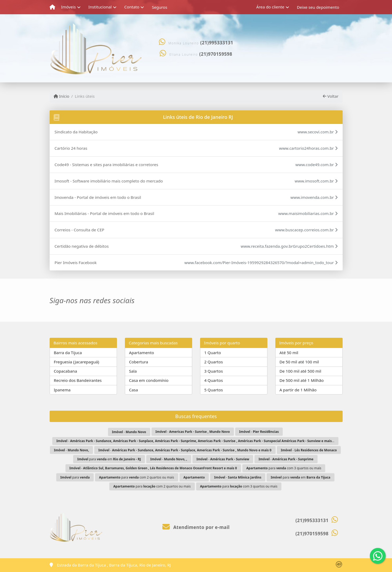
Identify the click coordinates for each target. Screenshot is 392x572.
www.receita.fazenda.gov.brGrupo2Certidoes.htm (289, 246)
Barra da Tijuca (68, 353)
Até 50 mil (289, 353)
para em (109, 459)
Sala (133, 371)
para (75, 477)
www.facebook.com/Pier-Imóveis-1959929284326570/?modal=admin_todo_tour (261, 262)
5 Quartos (214, 390)
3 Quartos (214, 371)
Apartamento (142, 353)
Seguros (159, 7)
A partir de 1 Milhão (298, 390)
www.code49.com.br (316, 165)
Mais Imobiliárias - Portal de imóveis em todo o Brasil (105, 213)
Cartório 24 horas (71, 148)
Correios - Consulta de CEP (80, 230)
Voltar (331, 96)
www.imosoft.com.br (316, 181)
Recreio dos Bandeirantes (78, 380)
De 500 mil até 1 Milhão (302, 380)
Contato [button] (132, 7)
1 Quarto (213, 353)
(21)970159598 (216, 54)
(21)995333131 (217, 43)
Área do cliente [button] (270, 7)
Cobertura (139, 362)
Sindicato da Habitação (76, 132)
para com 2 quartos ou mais (136, 477)
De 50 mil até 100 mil (299, 362)
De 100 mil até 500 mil (300, 371)
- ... (195, 441)
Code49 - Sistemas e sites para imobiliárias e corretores (107, 165)
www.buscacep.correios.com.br (306, 230)
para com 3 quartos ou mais (284, 468)
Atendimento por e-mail (196, 527)
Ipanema (62, 390)
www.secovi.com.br (317, 132)
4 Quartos (214, 380)
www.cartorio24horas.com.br (308, 148)
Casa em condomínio (149, 380)
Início (62, 96)
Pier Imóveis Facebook (76, 262)
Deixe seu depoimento (318, 7)
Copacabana (65, 371)
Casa (134, 390)
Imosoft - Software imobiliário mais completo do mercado (109, 181)
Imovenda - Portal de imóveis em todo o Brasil (98, 197)
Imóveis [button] (68, 7)
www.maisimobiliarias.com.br (308, 213)
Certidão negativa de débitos (82, 246)
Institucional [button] (100, 7)
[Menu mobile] (52, 7)
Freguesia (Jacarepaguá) (77, 362)
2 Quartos (214, 362)
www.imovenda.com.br (314, 197)
